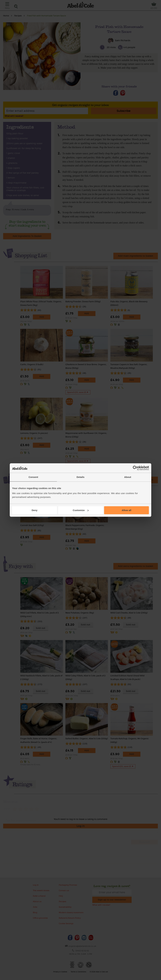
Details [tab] (80, 477)
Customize (81, 510)
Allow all (126, 510)
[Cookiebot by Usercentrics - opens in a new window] (135, 468)
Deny (35, 510)
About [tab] (128, 477)
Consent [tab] (33, 477)
